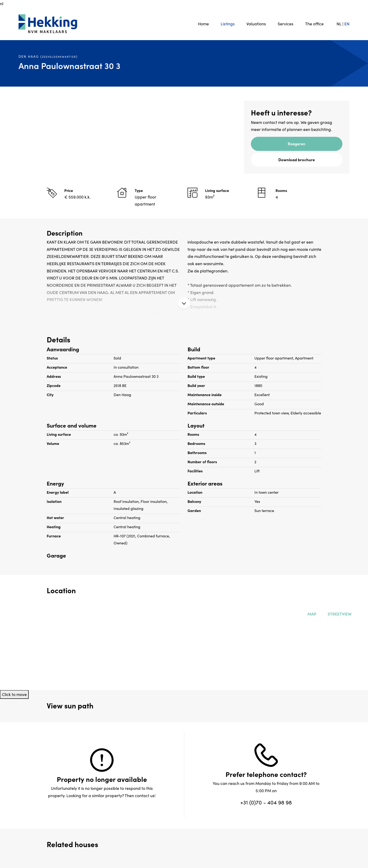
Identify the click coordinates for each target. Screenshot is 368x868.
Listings (228, 24)
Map (311, 614)
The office (314, 24)
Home (203, 24)
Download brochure (297, 159)
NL (339, 24)
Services (286, 24)
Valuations (256, 24)
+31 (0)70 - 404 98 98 (266, 802)
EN (347, 24)
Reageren (297, 143)
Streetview (339, 614)
